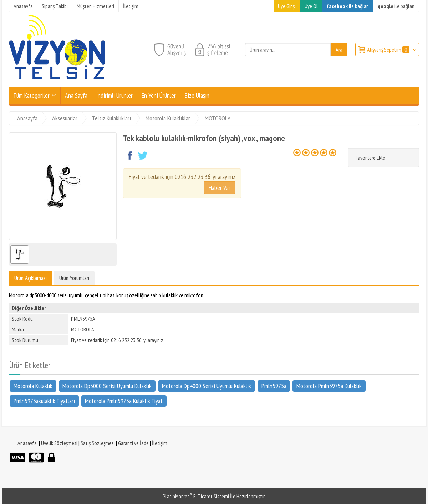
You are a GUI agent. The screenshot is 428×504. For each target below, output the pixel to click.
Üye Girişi (287, 6)
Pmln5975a (274, 385)
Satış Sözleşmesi (98, 443)
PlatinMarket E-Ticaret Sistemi (196, 496)
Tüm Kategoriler (31, 95)
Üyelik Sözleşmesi (59, 443)
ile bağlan (348, 6)
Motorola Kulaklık (33, 385)
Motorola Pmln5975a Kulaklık (329, 385)
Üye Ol (311, 6)
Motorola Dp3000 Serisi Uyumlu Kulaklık (107, 385)
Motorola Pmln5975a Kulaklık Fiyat (124, 401)
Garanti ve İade (133, 443)
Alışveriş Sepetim (389, 50)
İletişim (160, 443)
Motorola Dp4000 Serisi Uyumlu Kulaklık (207, 385)
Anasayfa (27, 443)
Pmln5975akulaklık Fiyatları (44, 401)
